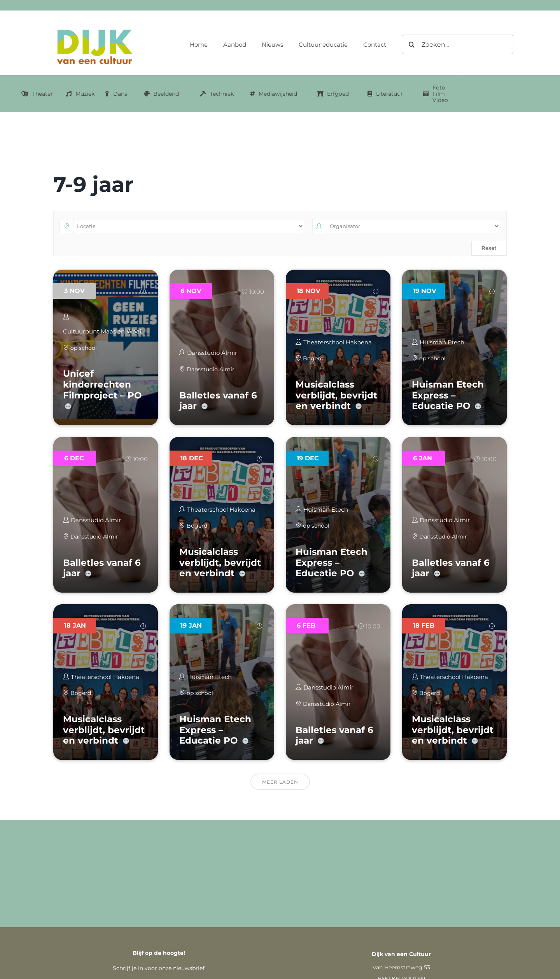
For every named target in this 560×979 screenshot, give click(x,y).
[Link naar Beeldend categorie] (162, 94)
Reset (489, 248)
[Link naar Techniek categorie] (217, 94)
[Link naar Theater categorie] (37, 94)
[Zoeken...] (458, 44)
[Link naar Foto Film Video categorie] (436, 94)
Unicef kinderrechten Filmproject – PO (102, 384)
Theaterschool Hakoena (338, 342)
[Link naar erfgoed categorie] (333, 94)
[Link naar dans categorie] (116, 94)
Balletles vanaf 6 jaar (218, 401)
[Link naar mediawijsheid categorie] (274, 94)
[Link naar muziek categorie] (80, 94)
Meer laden (280, 782)
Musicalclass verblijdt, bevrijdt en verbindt (336, 395)
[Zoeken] (411, 44)
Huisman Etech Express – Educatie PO (448, 395)
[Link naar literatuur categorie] (385, 94)
